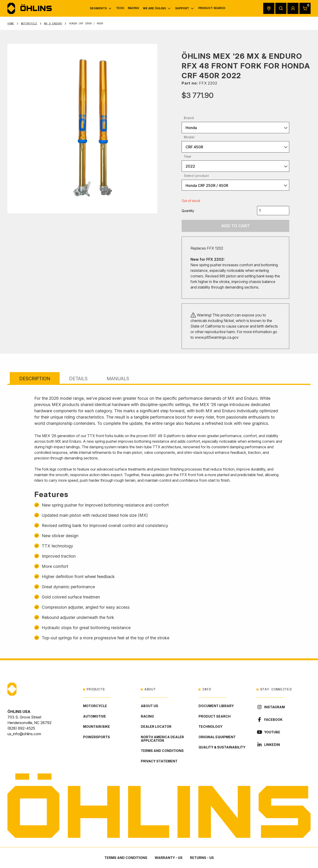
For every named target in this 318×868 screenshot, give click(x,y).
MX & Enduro (53, 23)
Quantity (188, 211)
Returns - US (202, 858)
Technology (210, 727)
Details (78, 379)
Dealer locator (156, 727)
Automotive (95, 716)
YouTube (268, 732)
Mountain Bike (96, 727)
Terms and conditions (162, 751)
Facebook (270, 720)
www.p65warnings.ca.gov (217, 337)
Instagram (271, 707)
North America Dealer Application (162, 739)
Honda (191, 128)
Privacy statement (159, 761)
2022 (190, 166)
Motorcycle (29, 23)
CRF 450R (194, 147)
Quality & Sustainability (222, 747)
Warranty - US (169, 858)
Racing (147, 716)
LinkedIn (268, 745)
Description (35, 379)
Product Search (215, 716)
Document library (216, 706)
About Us (149, 706)
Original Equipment (217, 737)
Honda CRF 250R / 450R (207, 185)
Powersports (96, 737)
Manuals (118, 379)
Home (11, 23)
